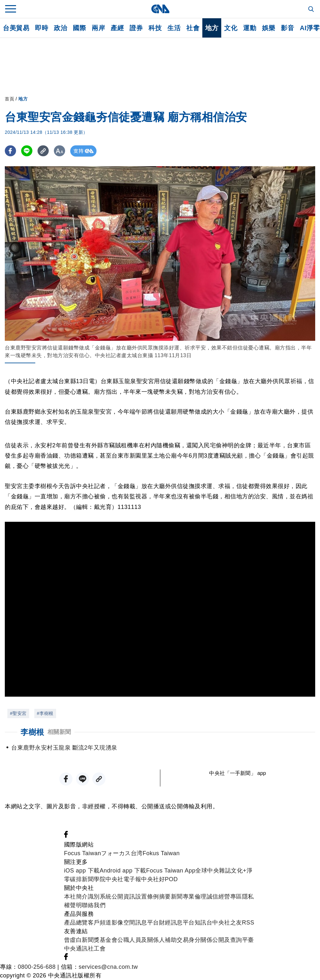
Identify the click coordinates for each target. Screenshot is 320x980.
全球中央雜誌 (213, 871)
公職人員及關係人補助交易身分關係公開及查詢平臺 (186, 940)
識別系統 (100, 897)
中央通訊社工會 (85, 949)
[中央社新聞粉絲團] (66, 836)
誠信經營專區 (224, 897)
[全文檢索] (312, 10)
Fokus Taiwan (161, 853)
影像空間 (123, 923)
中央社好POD (160, 879)
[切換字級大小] (59, 151)
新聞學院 (94, 879)
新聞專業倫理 (189, 897)
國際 (79, 28)
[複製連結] (43, 151)
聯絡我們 (94, 905)
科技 (155, 28)
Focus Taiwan (83, 853)
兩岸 (98, 28)
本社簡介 (76, 897)
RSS (248, 923)
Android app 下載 (123, 871)
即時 (42, 28)
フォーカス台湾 (122, 853)
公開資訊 (123, 897)
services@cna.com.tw (108, 967)
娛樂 (269, 28)
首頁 (9, 99)
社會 (193, 28)
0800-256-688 (37, 967)
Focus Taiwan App (171, 871)
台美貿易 (16, 28)
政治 (60, 28)
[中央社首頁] (160, 9)
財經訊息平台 (177, 923)
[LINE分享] (27, 151)
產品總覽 (76, 923)
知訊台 (204, 923)
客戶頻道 (100, 923)
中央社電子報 (123, 879)
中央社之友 (227, 923)
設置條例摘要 (153, 897)
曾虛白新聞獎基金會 (91, 940)
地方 (212, 28)
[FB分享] (10, 151)
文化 (231, 28)
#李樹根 (45, 713)
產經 (117, 28)
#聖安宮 (18, 713)
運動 (250, 28)
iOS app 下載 (82, 871)
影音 (287, 28)
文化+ (239, 871)
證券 (136, 28)
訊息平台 (147, 923)
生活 (174, 28)
